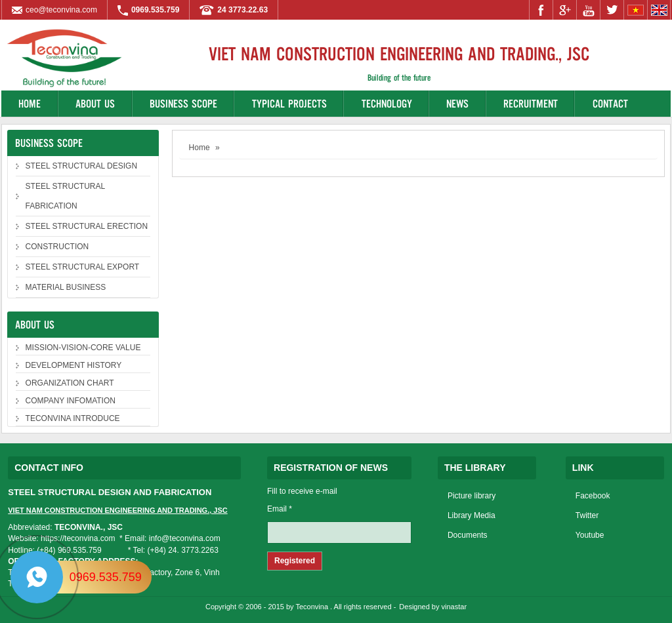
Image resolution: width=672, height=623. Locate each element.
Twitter (587, 515)
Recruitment (531, 103)
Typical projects (289, 103)
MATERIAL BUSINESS (66, 287)
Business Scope (183, 103)
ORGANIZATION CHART (70, 383)
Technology (387, 103)
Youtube (590, 535)
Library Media (472, 515)
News (457, 103)
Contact (610, 103)
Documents (468, 535)
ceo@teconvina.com (61, 10)
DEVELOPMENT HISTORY (74, 365)
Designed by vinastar (433, 607)
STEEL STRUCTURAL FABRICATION (66, 196)
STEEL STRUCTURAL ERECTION (87, 226)
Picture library (472, 496)
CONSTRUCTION (57, 247)
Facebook (593, 496)
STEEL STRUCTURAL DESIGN (81, 166)
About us (95, 103)
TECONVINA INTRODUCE (73, 418)
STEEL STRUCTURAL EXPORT (83, 267)
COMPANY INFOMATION (71, 401)
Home (30, 103)
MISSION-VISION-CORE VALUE (83, 348)
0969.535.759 (106, 577)
